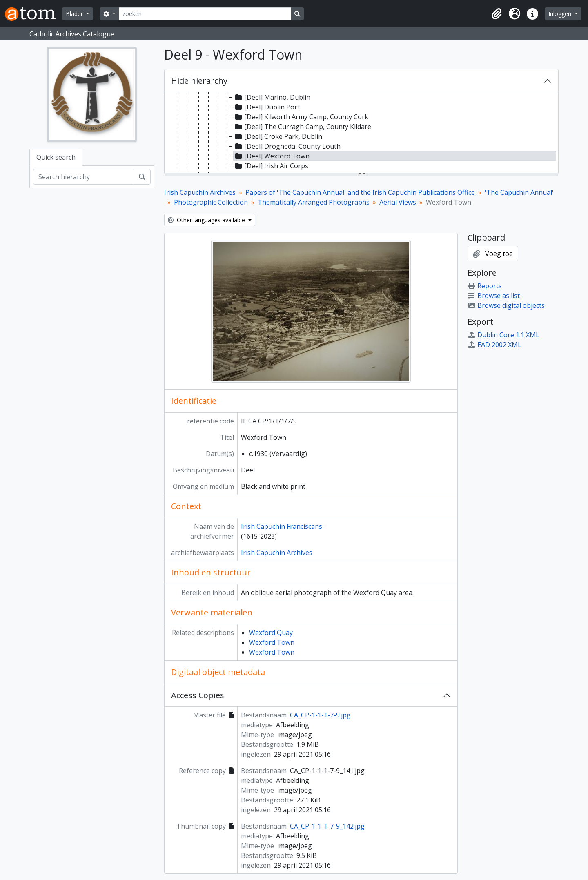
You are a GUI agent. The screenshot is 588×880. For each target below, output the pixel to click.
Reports (485, 286)
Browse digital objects (506, 305)
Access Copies (198, 695)
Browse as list (494, 296)
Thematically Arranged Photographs (314, 202)
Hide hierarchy (199, 81)
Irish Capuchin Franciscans (282, 526)
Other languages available (207, 220)
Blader (75, 14)
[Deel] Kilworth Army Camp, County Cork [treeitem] (301, 117)
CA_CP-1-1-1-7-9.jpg (320, 715)
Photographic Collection (211, 202)
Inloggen (561, 14)
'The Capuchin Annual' (519, 192)
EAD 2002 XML (494, 345)
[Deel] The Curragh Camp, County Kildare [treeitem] (302, 127)
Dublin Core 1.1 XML (503, 335)
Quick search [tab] (56, 157)
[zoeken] (205, 14)
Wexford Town (272, 642)
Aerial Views (398, 202)
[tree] (361, 133)
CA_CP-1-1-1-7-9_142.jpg (327, 826)
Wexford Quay (271, 633)
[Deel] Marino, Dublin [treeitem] (272, 97)
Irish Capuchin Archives (200, 192)
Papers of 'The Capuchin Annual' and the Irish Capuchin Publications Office (360, 192)
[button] (497, 14)
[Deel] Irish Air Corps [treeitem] (271, 166)
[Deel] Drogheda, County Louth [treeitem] (287, 146)
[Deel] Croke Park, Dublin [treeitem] (278, 136)
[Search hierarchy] (84, 177)
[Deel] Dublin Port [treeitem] (267, 107)
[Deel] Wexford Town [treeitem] (272, 156)
